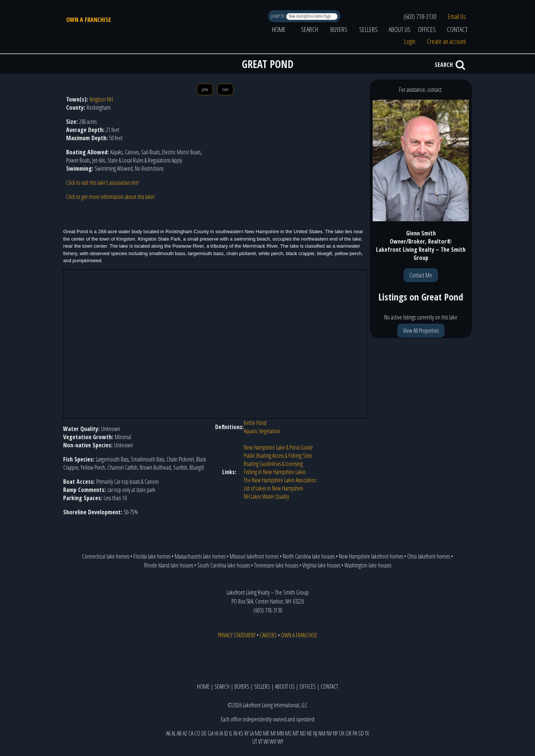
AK (168, 733)
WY (280, 741)
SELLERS (369, 29)
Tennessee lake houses (276, 565)
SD (361, 733)
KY (247, 733)
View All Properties (421, 331)
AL (174, 733)
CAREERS (268, 635)
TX (367, 733)
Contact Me (421, 275)
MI (273, 733)
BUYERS (339, 29)
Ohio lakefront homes (429, 556)
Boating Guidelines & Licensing (273, 464)
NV (329, 733)
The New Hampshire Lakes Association (280, 480)
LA (252, 733)
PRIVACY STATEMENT (237, 635)
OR (348, 733)
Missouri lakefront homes (254, 556)
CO (197, 733)
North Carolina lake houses (309, 556)
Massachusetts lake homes (200, 556)
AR (179, 733)
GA (210, 733)
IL (231, 733)
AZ (185, 733)
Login (410, 41)
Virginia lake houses (321, 565)
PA (355, 733)
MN (280, 733)
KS (241, 733)
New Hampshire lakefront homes (371, 556)
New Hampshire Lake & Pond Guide (278, 447)
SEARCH (309, 29)
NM (322, 733)
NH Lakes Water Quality (266, 496)
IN (235, 733)
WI (266, 741)
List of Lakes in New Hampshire (273, 488)
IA (221, 733)
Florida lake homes (152, 556)
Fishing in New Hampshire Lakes (275, 472)
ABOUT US (400, 29)
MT (296, 733)
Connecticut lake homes (106, 556)
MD (258, 733)
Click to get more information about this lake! (110, 197)
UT (255, 741)
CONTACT (457, 29)
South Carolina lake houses (224, 565)
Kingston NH (101, 99)
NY (335, 733)
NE (309, 733)
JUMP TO (278, 16)
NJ (315, 733)
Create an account (446, 41)
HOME (279, 29)
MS (288, 733)
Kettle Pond (255, 423)
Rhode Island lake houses (169, 565)
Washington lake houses (368, 565)
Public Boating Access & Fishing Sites (278, 456)
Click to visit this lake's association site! (103, 183)
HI (216, 733)
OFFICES (427, 29)
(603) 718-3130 (420, 16)
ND (303, 733)
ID (226, 733)
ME (266, 733)
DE (204, 733)
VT (260, 741)
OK (342, 733)
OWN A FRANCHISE (89, 20)
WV (273, 741)
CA (191, 733)
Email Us (457, 16)
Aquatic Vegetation (262, 431)
